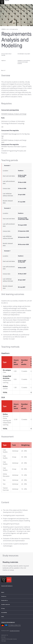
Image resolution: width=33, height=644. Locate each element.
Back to (3, 70)
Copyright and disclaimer (15, 631)
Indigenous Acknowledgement (8, 622)
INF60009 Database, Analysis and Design (14, 114)
